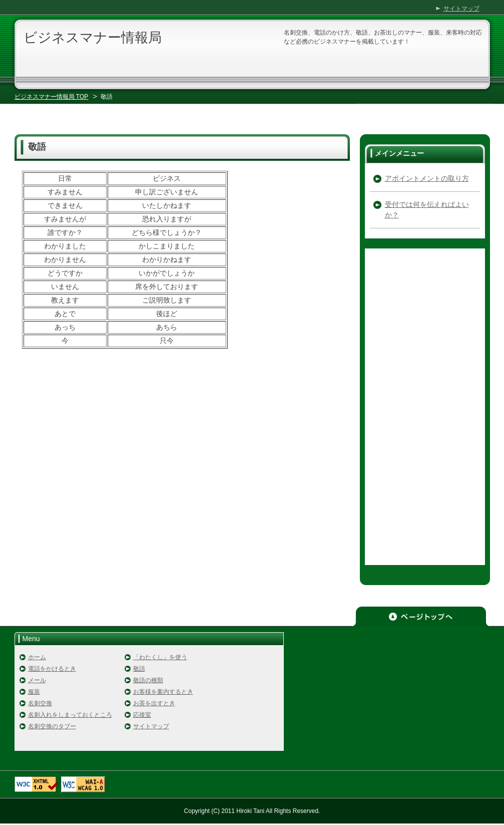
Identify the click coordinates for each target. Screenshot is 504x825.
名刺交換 (40, 703)
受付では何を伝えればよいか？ (427, 210)
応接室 (142, 715)
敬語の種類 (148, 680)
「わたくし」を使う (160, 657)
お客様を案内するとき (163, 692)
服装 (34, 692)
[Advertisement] (252, 110)
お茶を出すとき (154, 703)
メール (37, 680)
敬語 (139, 669)
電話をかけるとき (52, 669)
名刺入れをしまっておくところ (70, 715)
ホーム (37, 657)
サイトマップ (151, 726)
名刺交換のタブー (52, 726)
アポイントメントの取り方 (427, 178)
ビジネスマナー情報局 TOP (52, 97)
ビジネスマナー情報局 (93, 38)
